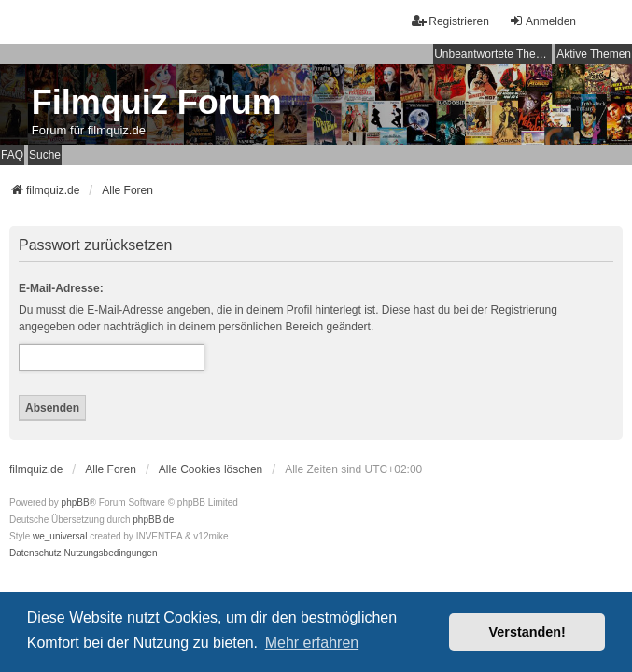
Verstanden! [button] (527, 632)
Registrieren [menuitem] (450, 21)
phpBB (76, 503)
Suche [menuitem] (45, 155)
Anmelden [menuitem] (542, 21)
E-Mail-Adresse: (61, 288)
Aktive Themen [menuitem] (594, 54)
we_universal (60, 536)
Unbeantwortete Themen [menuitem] (493, 54)
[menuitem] (35, 553)
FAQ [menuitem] (12, 155)
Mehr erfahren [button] (312, 643)
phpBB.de (153, 519)
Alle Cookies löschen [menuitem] (211, 469)
